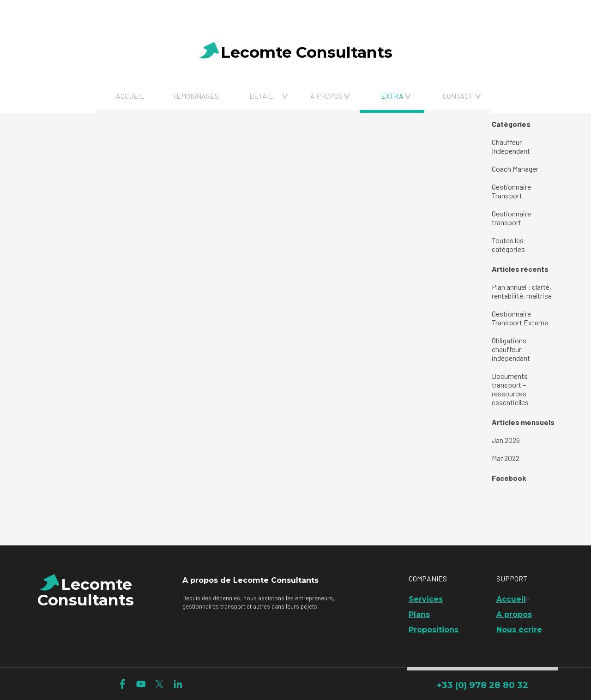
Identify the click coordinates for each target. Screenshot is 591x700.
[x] (160, 684)
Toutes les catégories (508, 245)
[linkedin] (178, 684)
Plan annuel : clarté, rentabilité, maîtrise (522, 291)
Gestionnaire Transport (511, 191)
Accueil (511, 599)
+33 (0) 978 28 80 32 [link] (482, 685)
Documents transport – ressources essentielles (510, 389)
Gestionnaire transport (511, 218)
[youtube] (141, 684)
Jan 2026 (506, 440)
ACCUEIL (130, 96)
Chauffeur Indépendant (511, 146)
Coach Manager (515, 169)
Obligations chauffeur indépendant (511, 349)
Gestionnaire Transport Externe (520, 318)
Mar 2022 (506, 458)
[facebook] (123, 684)
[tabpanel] (153, 13)
